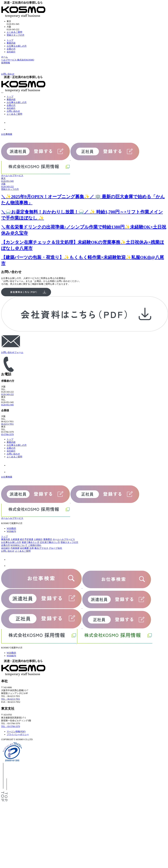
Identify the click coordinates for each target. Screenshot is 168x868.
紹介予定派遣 (27, 539)
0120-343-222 (7, 394)
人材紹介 (38, 539)
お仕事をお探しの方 (17, 46)
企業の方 (11, 49)
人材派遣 (15, 539)
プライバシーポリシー (18, 734)
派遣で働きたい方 (31, 542)
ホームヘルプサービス (12, 175)
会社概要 (24, 548)
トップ (10, 40)
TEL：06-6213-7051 (11, 699)
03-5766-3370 (7, 434)
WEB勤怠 (11, 528)
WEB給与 (11, 531)
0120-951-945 (7, 405)
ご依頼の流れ (35, 545)
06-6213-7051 (7, 424)
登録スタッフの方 (16, 35)
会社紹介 (11, 52)
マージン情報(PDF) (16, 732)
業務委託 (48, 539)
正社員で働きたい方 (50, 542)
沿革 (32, 548)
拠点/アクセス (41, 548)
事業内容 (11, 43)
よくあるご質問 (14, 32)
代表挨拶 (15, 548)
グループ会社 (55, 548)
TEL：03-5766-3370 (11, 726)
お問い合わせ (13, 111)
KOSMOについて (19, 545)
